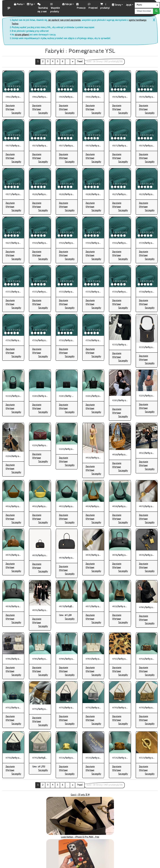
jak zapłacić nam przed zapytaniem (64, 20)
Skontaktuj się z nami (43, 8)
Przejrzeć (93, 6)
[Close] (153, 20)
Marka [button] (18, 4)
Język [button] (128, 5)
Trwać (80, 62)
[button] (16, 113)
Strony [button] (117, 5)
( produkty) (105, 6)
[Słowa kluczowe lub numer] (144, 11)
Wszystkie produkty (55, 8)
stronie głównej (22, 35)
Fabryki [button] (67, 4)
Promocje (81, 6)
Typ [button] (30, 4)
